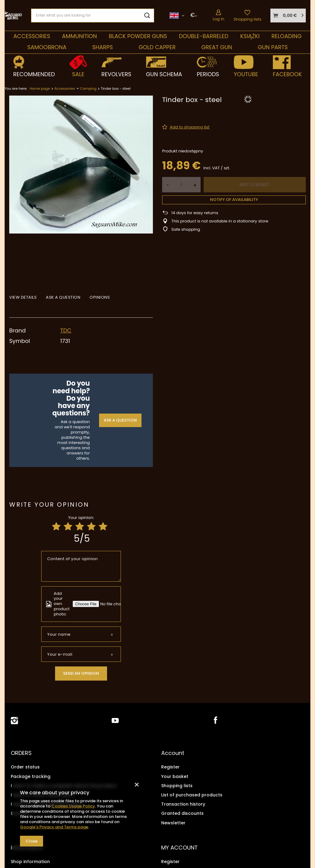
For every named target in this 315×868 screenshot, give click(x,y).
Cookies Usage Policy (73, 806)
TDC (66, 330)
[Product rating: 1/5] (56, 527)
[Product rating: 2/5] (68, 527)
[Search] (147, 16)
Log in (218, 19)
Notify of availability (234, 200)
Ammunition (80, 36)
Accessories (32, 36)
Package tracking (31, 776)
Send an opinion (81, 673)
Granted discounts (182, 813)
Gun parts (273, 47)
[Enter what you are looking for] (93, 16)
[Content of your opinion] (81, 566)
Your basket (175, 776)
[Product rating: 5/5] (103, 527)
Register (170, 767)
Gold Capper (157, 47)
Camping (88, 88)
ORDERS (21, 753)
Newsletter (173, 823)
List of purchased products (192, 795)
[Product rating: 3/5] (80, 527)
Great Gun (217, 47)
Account (173, 753)
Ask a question (120, 420)
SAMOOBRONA (47, 47)
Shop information (30, 861)
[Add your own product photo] (115, 604)
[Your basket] (288, 16)
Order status (25, 767)
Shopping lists (247, 19)
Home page (40, 88)
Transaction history (183, 804)
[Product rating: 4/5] (91, 527)
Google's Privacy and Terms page (54, 827)
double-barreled (204, 36)
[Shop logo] (13, 15)
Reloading (286, 36)
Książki (250, 36)
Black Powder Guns (138, 36)
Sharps (103, 47)
